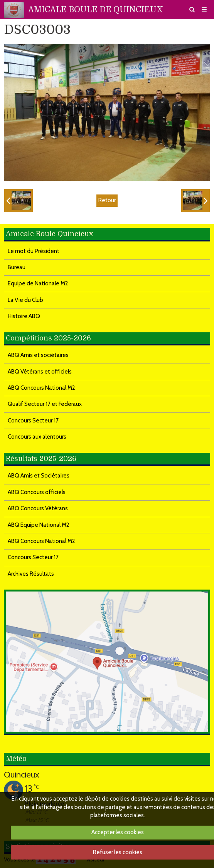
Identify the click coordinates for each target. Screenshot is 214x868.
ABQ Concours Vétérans (38, 508)
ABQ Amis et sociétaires (38, 355)
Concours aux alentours (37, 437)
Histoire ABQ (24, 316)
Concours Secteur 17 (33, 421)
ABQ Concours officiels (37, 492)
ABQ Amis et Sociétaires (39, 476)
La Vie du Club (25, 300)
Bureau (17, 267)
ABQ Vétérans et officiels (40, 372)
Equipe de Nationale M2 (38, 283)
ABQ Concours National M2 (41, 388)
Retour (107, 200)
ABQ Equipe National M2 (39, 525)
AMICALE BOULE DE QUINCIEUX (96, 10)
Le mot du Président (34, 251)
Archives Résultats (31, 574)
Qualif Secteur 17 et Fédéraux (45, 404)
